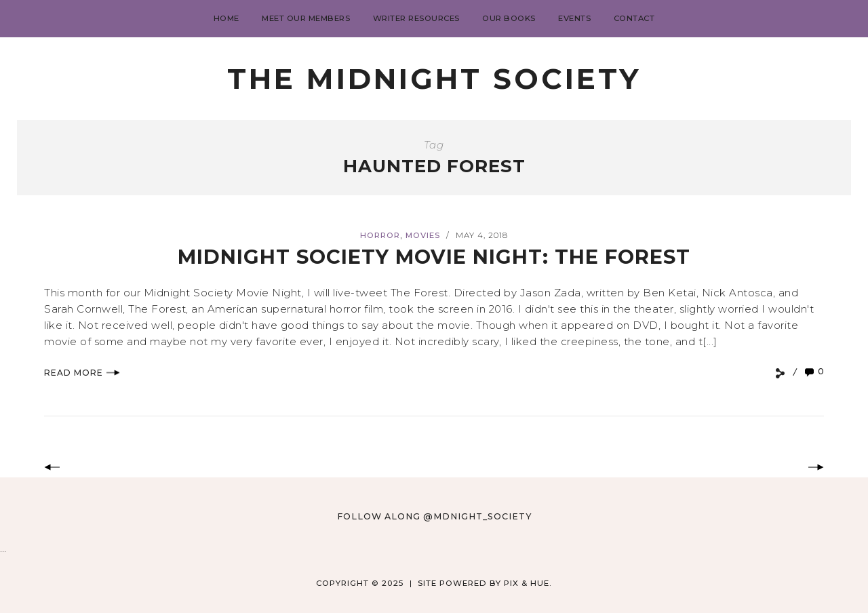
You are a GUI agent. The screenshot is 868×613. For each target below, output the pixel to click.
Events (574, 18)
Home (226, 18)
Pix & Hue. (528, 583)
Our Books (509, 18)
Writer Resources (416, 18)
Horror (380, 235)
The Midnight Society (434, 79)
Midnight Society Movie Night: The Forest (434, 257)
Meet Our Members (306, 18)
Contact (634, 18)
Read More (82, 373)
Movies (423, 235)
